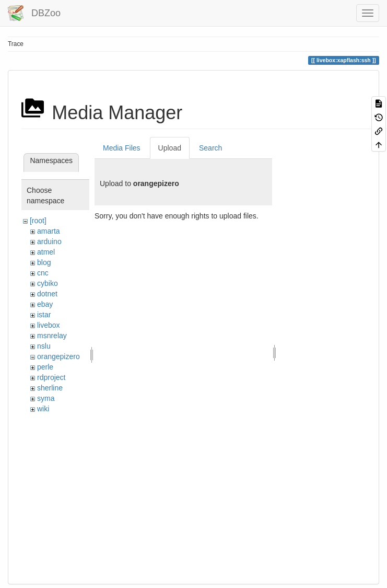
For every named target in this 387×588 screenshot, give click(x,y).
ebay (45, 304)
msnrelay (52, 336)
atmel (46, 252)
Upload (170, 148)
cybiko (48, 283)
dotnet (47, 294)
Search (210, 148)
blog (44, 262)
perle (45, 367)
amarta (49, 231)
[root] (38, 221)
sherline (50, 388)
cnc (43, 273)
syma (46, 398)
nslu (44, 346)
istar (44, 315)
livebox (49, 325)
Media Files (122, 148)
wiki (43, 409)
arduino (49, 241)
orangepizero (58, 356)
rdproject (51, 377)
